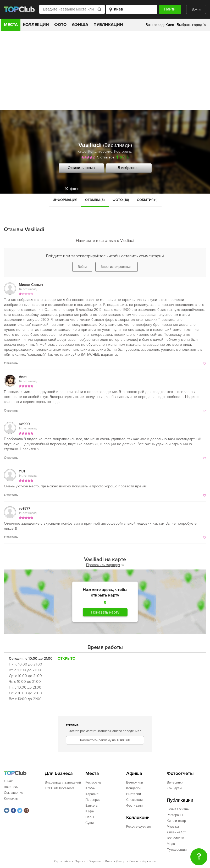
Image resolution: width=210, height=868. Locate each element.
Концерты (134, 788)
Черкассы (149, 861)
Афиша (80, 25)
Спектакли (134, 800)
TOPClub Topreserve (60, 788)
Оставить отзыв (81, 168)
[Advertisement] (105, 70)
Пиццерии (93, 800)
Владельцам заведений (63, 782)
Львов (133, 861)
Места (11, 25)
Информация (65, 200)
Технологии (175, 838)
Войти (196, 9)
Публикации (108, 25)
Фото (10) (121, 200)
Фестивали (134, 806)
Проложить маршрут (105, 565)
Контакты (11, 798)
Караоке (92, 794)
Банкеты (92, 806)
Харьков (95, 861)
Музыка (173, 827)
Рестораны (123, 151)
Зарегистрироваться (117, 267)
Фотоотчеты (180, 773)
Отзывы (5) (95, 200)
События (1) (147, 200)
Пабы (90, 817)
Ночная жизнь (178, 809)
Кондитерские (100, 151)
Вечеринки (135, 782)
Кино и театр (176, 821)
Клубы (90, 788)
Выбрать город (189, 25)
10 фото (72, 189)
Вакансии (11, 787)
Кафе (82, 151)
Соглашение (13, 793)
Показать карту (105, 612)
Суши (90, 823)
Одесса (80, 861)
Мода (171, 844)
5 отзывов (106, 157)
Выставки (134, 794)
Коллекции (36, 25)
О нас (8, 781)
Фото (60, 25)
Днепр (121, 861)
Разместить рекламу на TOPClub (105, 740)
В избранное (129, 168)
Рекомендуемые (139, 827)
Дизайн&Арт (176, 832)
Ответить (11, 363)
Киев (109, 861)
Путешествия (177, 850)
